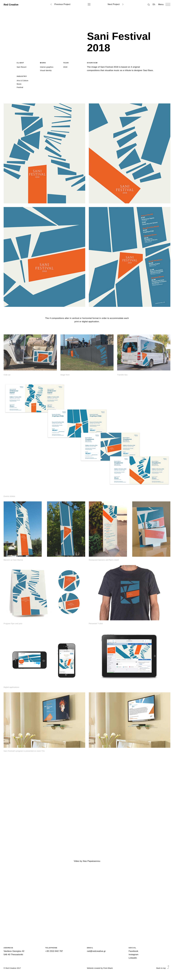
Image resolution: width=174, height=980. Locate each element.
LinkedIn (133, 958)
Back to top (163, 968)
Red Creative (11, 5)
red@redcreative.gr (96, 951)
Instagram (134, 955)
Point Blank (108, 968)
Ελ (154, 4)
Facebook (133, 951)
